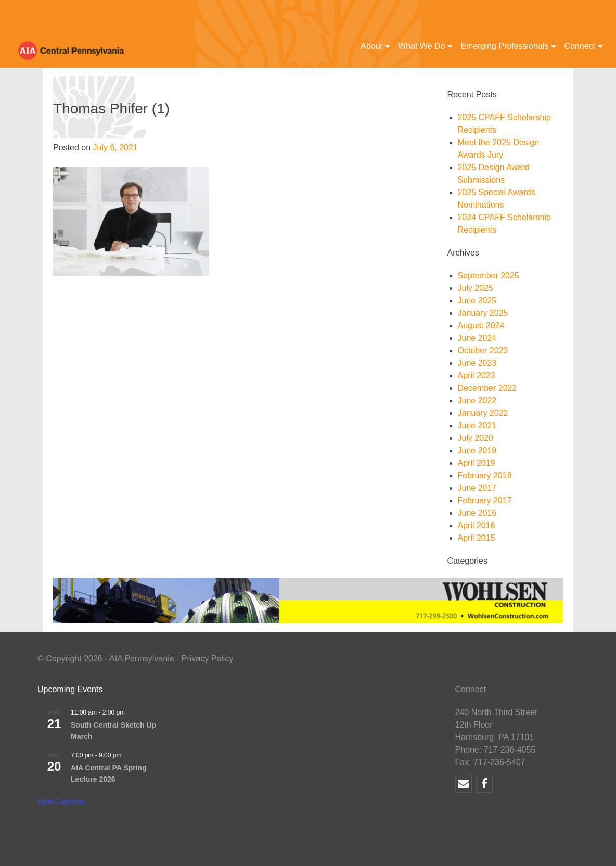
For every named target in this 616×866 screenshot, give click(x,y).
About (371, 46)
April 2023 (477, 375)
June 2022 (477, 400)
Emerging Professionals (504, 46)
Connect (580, 46)
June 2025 (477, 301)
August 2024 (481, 326)
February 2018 (485, 475)
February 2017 (485, 500)
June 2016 (477, 513)
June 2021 (477, 425)
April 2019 (477, 463)
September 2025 (489, 276)
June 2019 (477, 450)
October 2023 (483, 351)
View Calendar (61, 801)
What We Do (421, 46)
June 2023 (477, 363)
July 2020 (476, 438)
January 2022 (483, 413)
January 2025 (483, 313)
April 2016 (477, 525)
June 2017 (477, 488)
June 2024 (477, 338)
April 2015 (477, 538)
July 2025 (476, 288)
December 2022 (487, 388)
